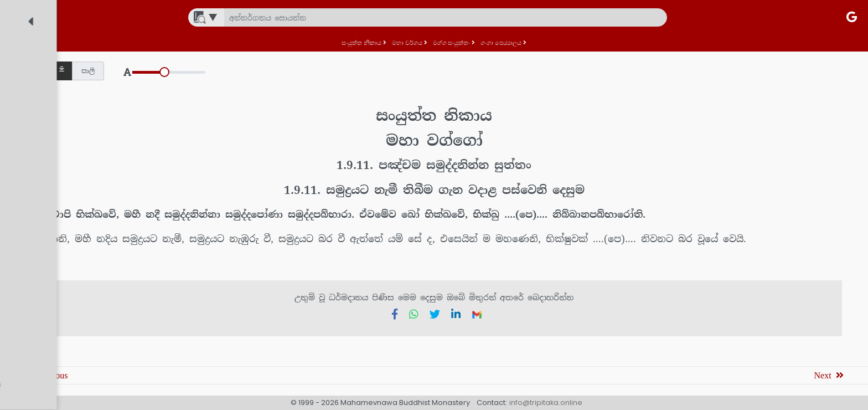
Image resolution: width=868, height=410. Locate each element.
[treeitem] (97, 59)
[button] (231, 71)
